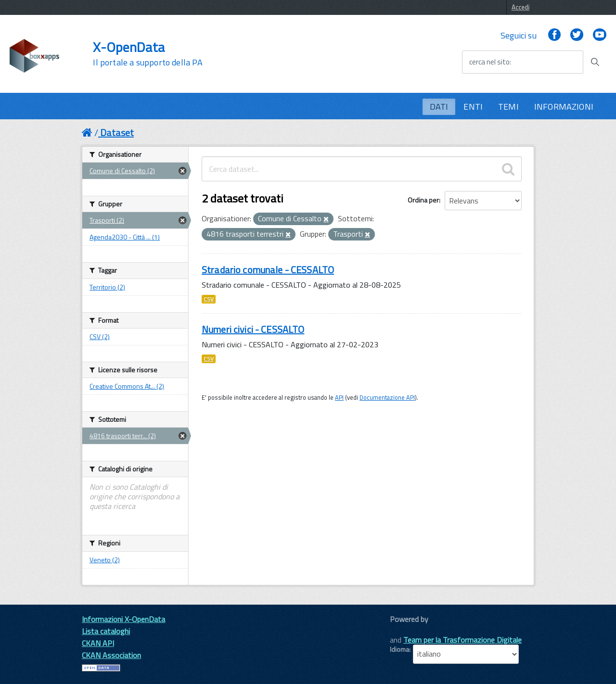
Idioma (399, 649)
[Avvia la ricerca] (595, 62)
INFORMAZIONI (564, 107)
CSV (209, 299)
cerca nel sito (489, 62)
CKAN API (98, 643)
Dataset (117, 133)
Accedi (520, 7)
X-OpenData (148, 54)
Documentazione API (387, 397)
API (339, 397)
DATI (439, 107)
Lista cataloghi (106, 631)
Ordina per (423, 200)
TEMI (508, 107)
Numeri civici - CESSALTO (253, 329)
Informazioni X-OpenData (123, 619)
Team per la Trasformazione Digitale (462, 640)
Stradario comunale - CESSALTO (268, 270)
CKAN (406, 630)
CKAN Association (111, 655)
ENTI (473, 107)
